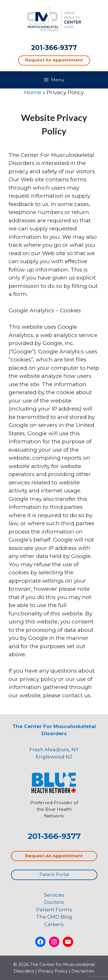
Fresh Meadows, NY (54, 750)
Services (54, 895)
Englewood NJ (54, 757)
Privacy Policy (53, 971)
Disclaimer (83, 971)
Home (33, 92)
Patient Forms (54, 910)
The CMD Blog (54, 917)
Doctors (54, 902)
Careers (54, 924)
